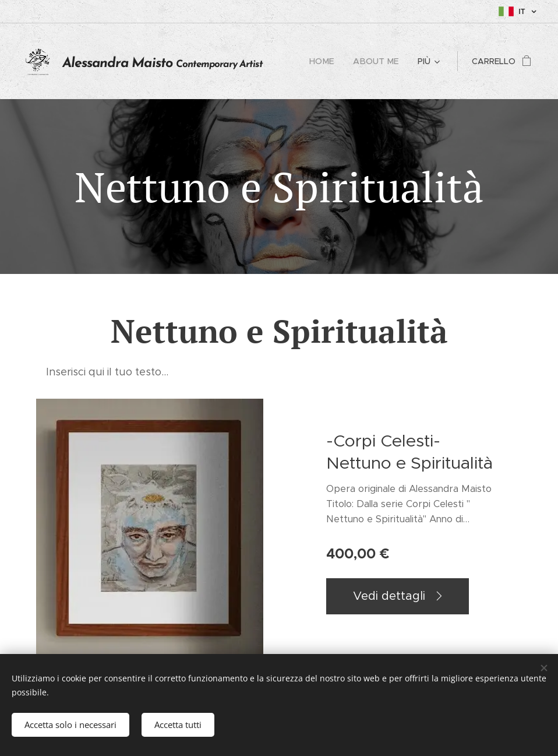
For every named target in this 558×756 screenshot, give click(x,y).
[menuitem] (328, 61)
